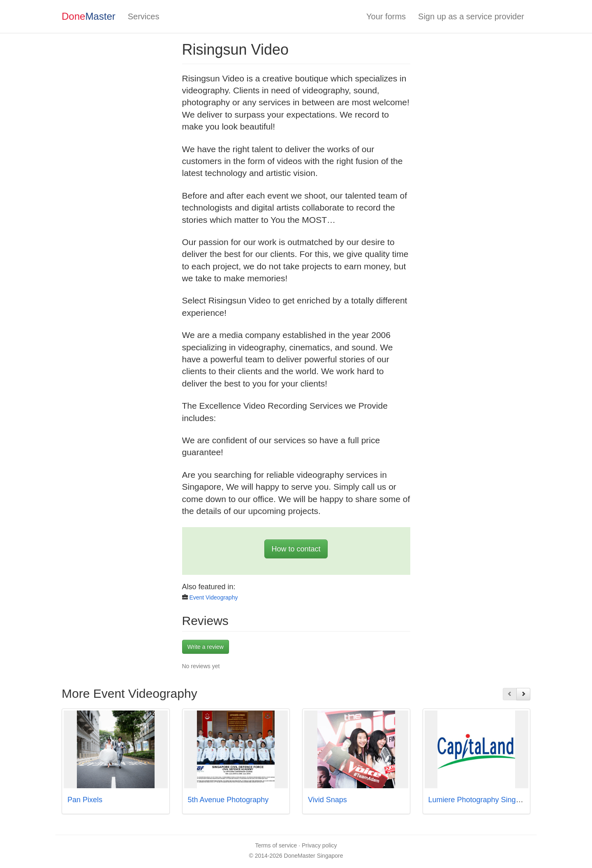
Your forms (386, 16)
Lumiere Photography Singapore (482, 800)
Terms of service (276, 845)
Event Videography (213, 597)
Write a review (206, 647)
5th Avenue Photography (228, 800)
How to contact (296, 549)
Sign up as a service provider (471, 16)
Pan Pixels (85, 800)
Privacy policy (319, 845)
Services (144, 16)
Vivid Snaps (327, 800)
